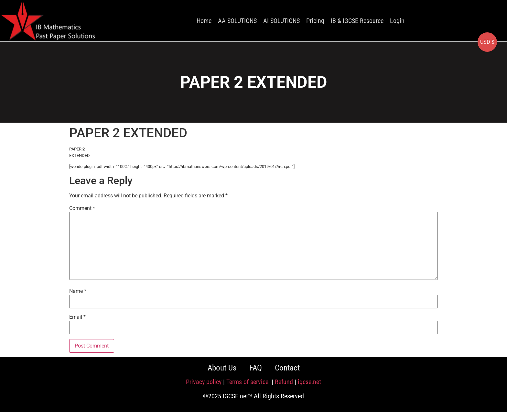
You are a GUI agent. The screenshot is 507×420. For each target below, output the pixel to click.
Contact (287, 368)
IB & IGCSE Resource (357, 21)
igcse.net (309, 382)
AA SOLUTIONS (237, 21)
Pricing (315, 21)
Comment (82, 208)
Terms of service (248, 382)
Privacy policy (204, 382)
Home (204, 21)
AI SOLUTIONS (281, 21)
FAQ (256, 368)
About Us (222, 368)
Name (78, 291)
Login (397, 21)
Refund (284, 382)
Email (77, 317)
